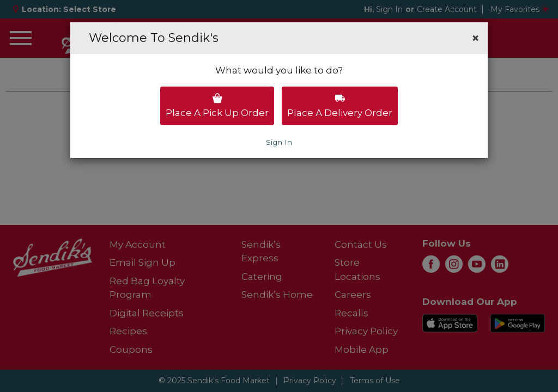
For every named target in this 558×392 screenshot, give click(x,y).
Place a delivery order (340, 106)
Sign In (279, 142)
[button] (475, 38)
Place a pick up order (217, 106)
